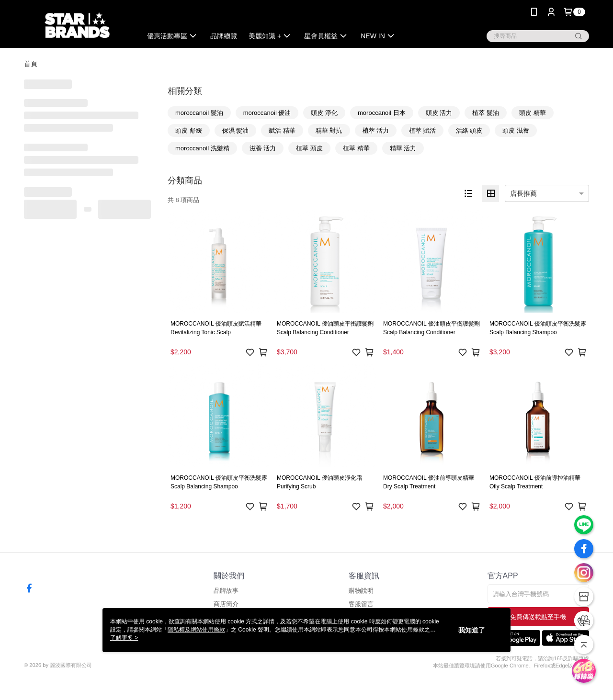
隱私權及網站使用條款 (196, 630)
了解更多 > (124, 638)
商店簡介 (226, 604)
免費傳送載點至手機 (538, 617)
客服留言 (361, 604)
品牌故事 (226, 591)
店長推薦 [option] (523, 193)
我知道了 (472, 630)
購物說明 (361, 591)
